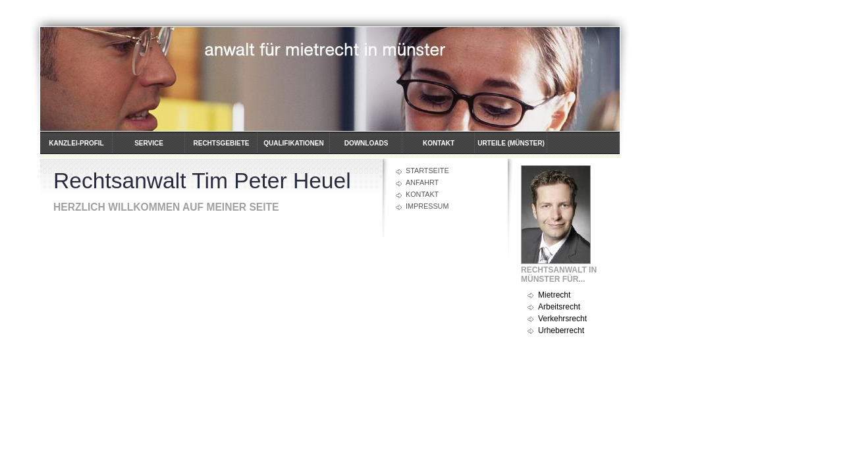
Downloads (366, 143)
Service (149, 143)
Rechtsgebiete (221, 143)
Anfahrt (422, 182)
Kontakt (439, 143)
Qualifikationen (293, 143)
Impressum (427, 206)
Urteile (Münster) (511, 143)
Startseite (427, 171)
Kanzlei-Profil (76, 143)
